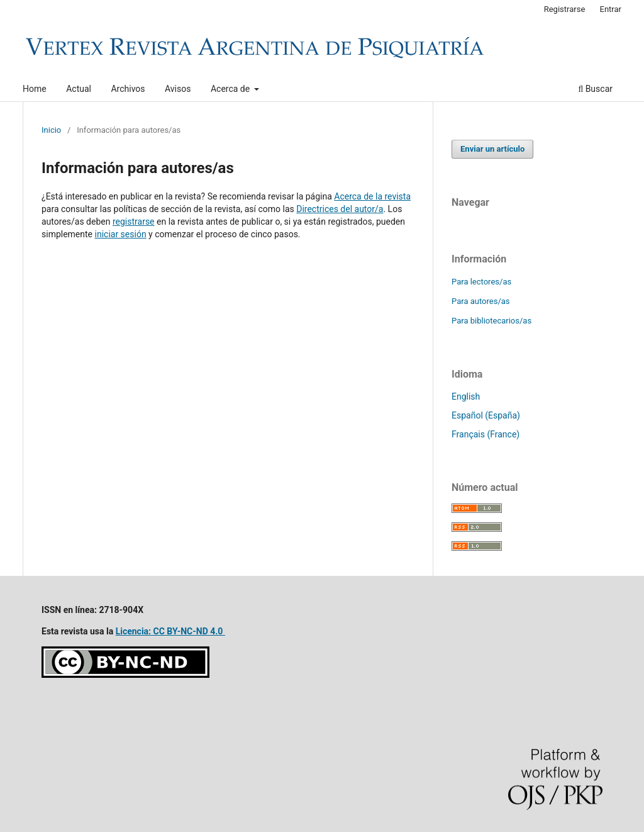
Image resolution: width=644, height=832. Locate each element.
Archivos (128, 89)
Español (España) (486, 415)
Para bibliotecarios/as (491, 321)
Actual (79, 89)
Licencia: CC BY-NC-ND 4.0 (170, 631)
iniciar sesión (121, 234)
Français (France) (486, 434)
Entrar (611, 9)
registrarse (134, 222)
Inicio (51, 130)
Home (35, 89)
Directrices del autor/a (340, 209)
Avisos (178, 89)
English (466, 396)
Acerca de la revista (372, 196)
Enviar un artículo (492, 149)
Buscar (595, 89)
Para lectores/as (481, 282)
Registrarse (565, 9)
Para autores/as (481, 301)
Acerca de (231, 89)
